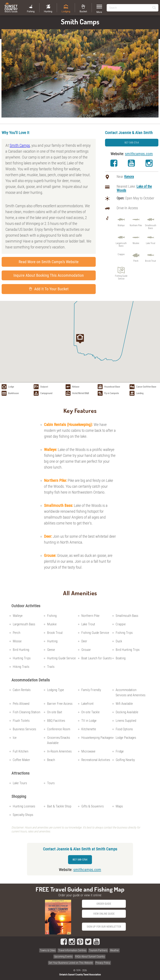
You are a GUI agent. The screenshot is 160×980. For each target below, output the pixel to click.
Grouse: (51, 556)
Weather (115, 950)
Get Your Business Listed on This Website (71, 963)
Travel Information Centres (72, 950)
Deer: (49, 536)
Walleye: (51, 450)
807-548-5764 (132, 143)
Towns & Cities (48, 950)
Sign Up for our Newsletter (104, 927)
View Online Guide (104, 914)
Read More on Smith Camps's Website (49, 262)
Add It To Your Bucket (49, 289)
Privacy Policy (103, 963)
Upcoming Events (63, 957)
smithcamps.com (139, 154)
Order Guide (104, 904)
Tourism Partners (98, 950)
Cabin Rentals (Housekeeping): (69, 425)
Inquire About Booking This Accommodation (49, 275)
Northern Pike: (56, 481)
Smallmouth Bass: (59, 506)
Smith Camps (20, 145)
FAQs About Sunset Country (90, 957)
